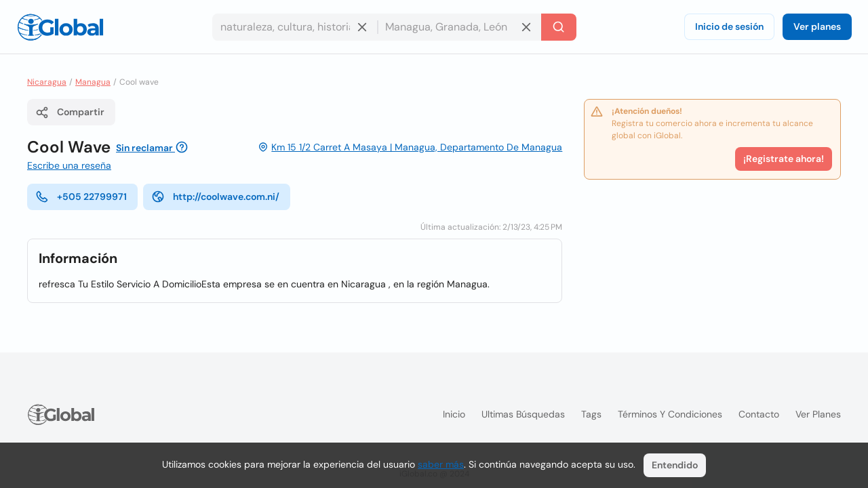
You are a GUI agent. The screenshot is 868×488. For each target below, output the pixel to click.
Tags (591, 414)
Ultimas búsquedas (523, 414)
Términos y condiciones (670, 414)
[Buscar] (559, 27)
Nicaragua (47, 82)
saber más (441, 464)
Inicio (454, 414)
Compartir (70, 113)
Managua (93, 82)
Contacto (759, 414)
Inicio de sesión (729, 26)
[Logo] (60, 27)
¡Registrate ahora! (784, 159)
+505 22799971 (81, 197)
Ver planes (817, 26)
